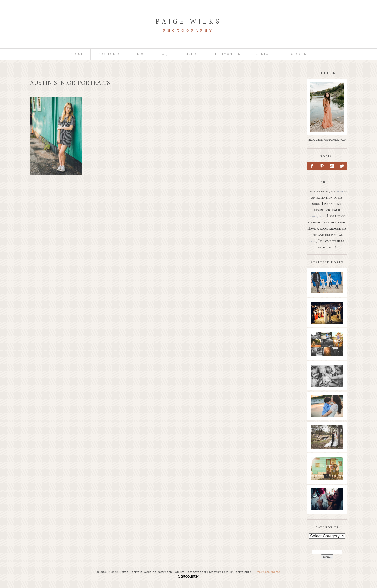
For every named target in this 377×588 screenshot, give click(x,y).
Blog (140, 54)
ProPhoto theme (268, 572)
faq (164, 54)
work (340, 191)
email (313, 241)
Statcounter (188, 576)
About (77, 54)
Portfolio (109, 54)
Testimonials (227, 54)
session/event (317, 216)
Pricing (190, 54)
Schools (298, 54)
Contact (264, 54)
